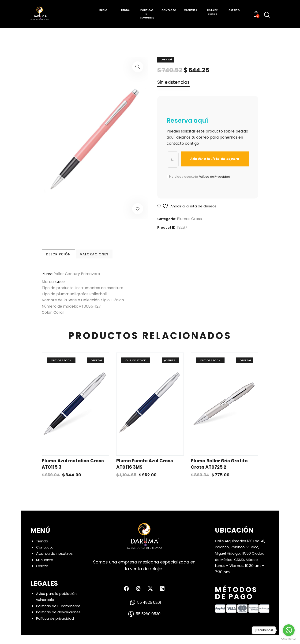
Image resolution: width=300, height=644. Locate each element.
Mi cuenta (45, 569)
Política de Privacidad (214, 177)
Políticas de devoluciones (59, 621)
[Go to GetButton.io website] (289, 639)
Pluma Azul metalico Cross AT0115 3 (73, 473)
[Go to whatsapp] (289, 630)
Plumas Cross (189, 219)
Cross (60, 287)
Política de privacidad (56, 627)
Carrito (43, 575)
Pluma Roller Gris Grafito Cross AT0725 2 (219, 473)
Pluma (47, 279)
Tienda (42, 550)
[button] (138, 67)
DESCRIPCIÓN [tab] (74, 257)
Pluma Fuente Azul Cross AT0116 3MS (145, 473)
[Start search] (267, 15)
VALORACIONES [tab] (141, 257)
